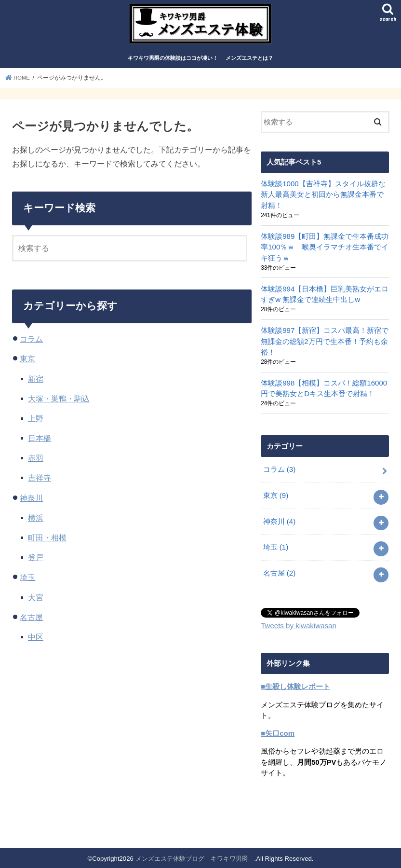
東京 (27, 362)
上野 (36, 422)
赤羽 (36, 461)
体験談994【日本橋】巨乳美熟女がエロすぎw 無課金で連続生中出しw (325, 296)
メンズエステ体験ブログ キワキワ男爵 (195, 857)
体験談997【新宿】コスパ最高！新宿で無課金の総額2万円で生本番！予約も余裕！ (325, 343)
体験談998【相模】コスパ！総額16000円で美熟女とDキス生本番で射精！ (324, 389)
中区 (36, 640)
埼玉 (27, 580)
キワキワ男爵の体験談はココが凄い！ (173, 62)
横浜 (36, 521)
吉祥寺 (40, 482)
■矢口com (277, 731)
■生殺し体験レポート (295, 685)
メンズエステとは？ (249, 62)
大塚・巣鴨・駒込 (59, 402)
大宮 (36, 601)
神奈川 (31, 501)
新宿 (36, 382)
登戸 (36, 561)
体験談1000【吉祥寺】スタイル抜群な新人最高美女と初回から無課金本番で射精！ (323, 198)
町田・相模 (47, 541)
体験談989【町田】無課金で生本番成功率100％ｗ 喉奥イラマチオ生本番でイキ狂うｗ (325, 250)
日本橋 (40, 441)
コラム (31, 342)
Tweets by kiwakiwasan (298, 624)
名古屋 (31, 620)
